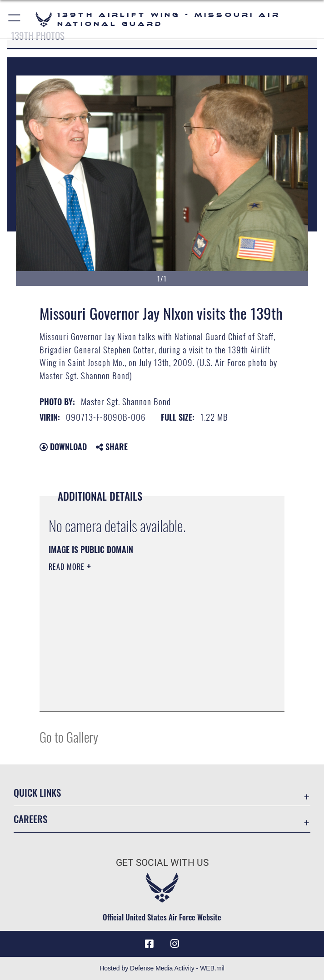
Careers (30, 819)
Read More (68, 567)
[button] (15, 19)
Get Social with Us (162, 863)
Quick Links (37, 792)
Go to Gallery (69, 736)
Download (63, 447)
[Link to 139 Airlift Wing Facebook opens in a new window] (150, 944)
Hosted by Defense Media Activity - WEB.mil (162, 968)
